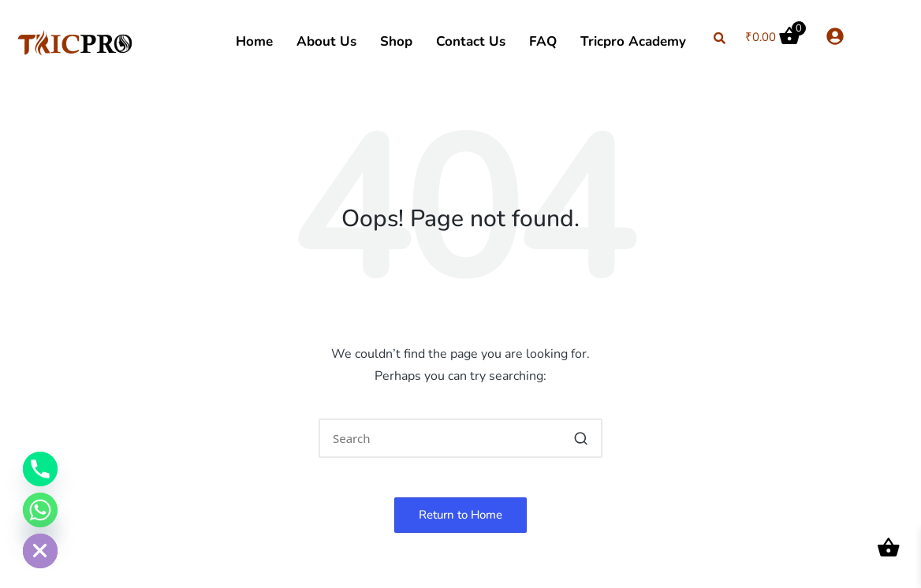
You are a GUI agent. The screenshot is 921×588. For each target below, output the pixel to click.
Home (254, 41)
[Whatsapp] (40, 510)
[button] (581, 438)
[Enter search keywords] (460, 438)
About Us (326, 41)
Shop (396, 41)
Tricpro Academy (633, 41)
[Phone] (40, 469)
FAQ (543, 41)
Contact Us (471, 41)
